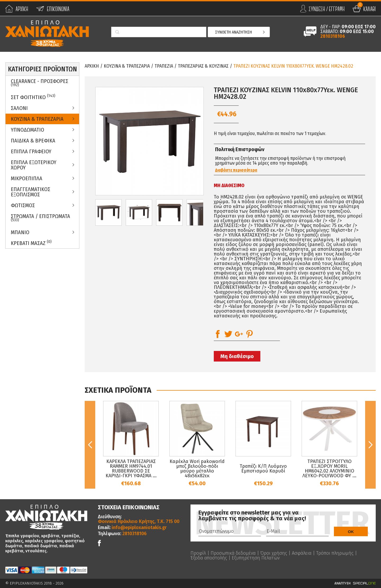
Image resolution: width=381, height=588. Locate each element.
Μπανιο (20, 232)
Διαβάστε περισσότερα (236, 170)
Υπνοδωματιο (28, 130)
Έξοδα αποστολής (209, 558)
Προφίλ (198, 553)
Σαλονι (19, 108)
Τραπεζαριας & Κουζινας (203, 66)
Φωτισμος (23, 205)
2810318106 (333, 36)
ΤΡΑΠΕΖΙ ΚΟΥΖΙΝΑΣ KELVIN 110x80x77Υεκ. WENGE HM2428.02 (293, 66)
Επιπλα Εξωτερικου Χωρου (34, 165)
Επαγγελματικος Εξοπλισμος (31, 192)
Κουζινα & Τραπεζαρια (37, 119)
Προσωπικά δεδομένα (233, 553)
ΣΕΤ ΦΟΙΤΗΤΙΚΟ (33, 97)
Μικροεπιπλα (27, 178)
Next (370, 445)
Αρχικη (92, 66)
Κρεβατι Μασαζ (31, 243)
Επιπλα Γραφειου (31, 151)
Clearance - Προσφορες (40, 83)
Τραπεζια (164, 66)
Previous (90, 445)
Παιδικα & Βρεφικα (33, 141)
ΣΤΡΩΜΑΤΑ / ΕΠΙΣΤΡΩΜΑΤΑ (40, 218)
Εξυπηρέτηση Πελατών (256, 558)
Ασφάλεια (302, 553)
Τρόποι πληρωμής (335, 553)
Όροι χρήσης (274, 553)
